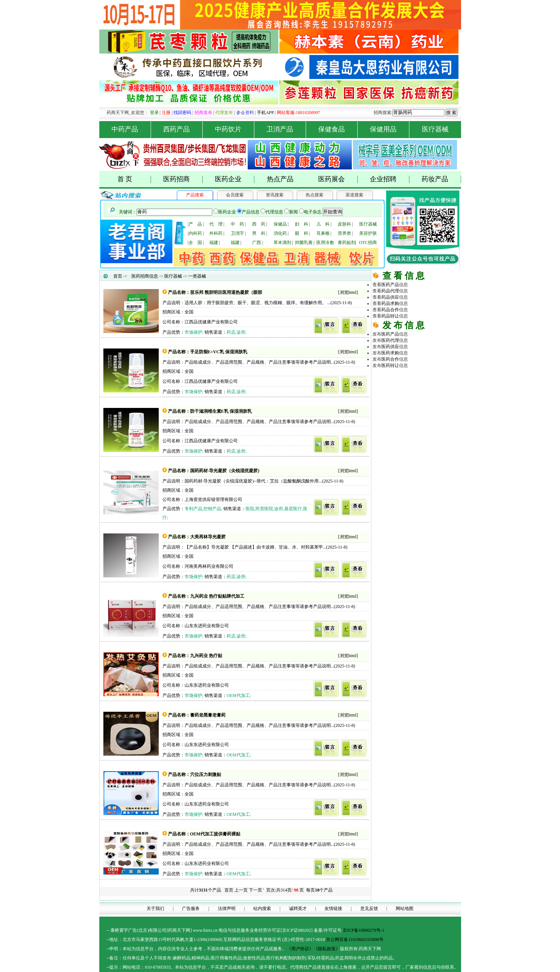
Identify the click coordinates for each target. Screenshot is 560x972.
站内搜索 (262, 909)
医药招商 (183, 179)
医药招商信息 (145, 276)
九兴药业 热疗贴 (206, 656)
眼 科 (302, 233)
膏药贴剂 (347, 243)
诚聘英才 (298, 909)
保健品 (280, 224)
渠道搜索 (354, 195)
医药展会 (338, 179)
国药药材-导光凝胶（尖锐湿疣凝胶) (225, 471)
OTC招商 (368, 243)
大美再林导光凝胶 (208, 537)
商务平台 (434, 409)
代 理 (216, 224)
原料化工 (399, 390)
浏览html (348, 292)
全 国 (195, 243)
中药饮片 (235, 129)
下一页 (255, 890)
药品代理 (434, 384)
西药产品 (183, 129)
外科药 (216, 233)
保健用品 (390, 129)
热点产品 (280, 179)
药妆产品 (441, 179)
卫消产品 (286, 129)
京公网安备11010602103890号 (355, 940)
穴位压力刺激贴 (206, 774)
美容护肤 (368, 233)
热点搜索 (315, 195)
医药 (390, 285)
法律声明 (227, 909)
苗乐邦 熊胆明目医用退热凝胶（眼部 (226, 292)
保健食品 (338, 129)
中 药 (237, 224)
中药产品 (131, 129)
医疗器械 (435, 129)
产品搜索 (195, 195)
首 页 (134, 179)
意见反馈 (369, 909)
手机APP (265, 113)
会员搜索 (235, 195)
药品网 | (381, 377)
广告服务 (191, 909)
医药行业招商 (434, 396)
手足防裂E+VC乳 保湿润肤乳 (219, 352)
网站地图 (405, 909)
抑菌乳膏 (304, 243)
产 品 (195, 224)
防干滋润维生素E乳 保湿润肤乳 (221, 411)
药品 (390, 291)
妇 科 (302, 224)
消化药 (280, 233)
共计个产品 (205, 890)
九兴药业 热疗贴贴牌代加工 (217, 596)
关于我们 (155, 909)
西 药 (259, 224)
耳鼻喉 (323, 233)
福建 (214, 243)
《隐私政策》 (327, 949)
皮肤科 (344, 224)
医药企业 (235, 179)
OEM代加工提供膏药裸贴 (215, 834)
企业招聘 (390, 179)
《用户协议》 (300, 949)
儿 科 (323, 224)
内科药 (195, 233)
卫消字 (237, 233)
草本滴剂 (282, 243)
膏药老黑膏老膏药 (208, 715)
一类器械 (197, 276)
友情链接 (333, 909)
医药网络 (417, 409)
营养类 (344, 233)
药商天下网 (400, 377)
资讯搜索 (275, 195)
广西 (257, 243)
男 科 (259, 233)
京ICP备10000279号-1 (363, 930)
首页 (118, 276)
